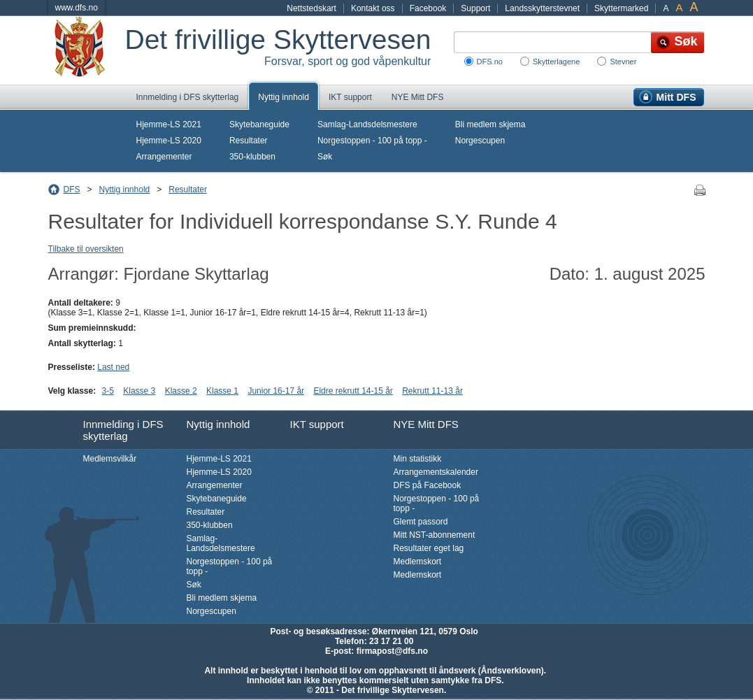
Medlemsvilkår (110, 459)
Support (475, 8)
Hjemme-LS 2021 (169, 124)
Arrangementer (164, 157)
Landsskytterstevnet (542, 8)
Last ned (113, 367)
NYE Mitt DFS (418, 97)
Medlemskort (418, 562)
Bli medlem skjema (490, 124)
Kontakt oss (373, 8)
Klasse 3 (139, 391)
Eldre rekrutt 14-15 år (353, 391)
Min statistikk (418, 459)
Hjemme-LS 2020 (169, 141)
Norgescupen (480, 141)
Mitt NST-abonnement (435, 535)
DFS (72, 190)
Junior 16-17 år (276, 391)
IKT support (350, 97)
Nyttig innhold (284, 97)
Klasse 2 (181, 391)
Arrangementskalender (436, 472)
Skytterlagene (556, 62)
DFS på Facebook (428, 485)
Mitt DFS (676, 97)
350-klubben (252, 157)
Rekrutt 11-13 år (432, 391)
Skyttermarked (621, 8)
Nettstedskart (311, 8)
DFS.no (490, 62)
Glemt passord (421, 522)
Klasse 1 (222, 391)
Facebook (428, 8)
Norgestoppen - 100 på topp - (372, 141)
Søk (325, 157)
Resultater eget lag (429, 548)
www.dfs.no (77, 8)
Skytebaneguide (259, 124)
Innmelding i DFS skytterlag (188, 97)
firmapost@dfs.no (392, 651)
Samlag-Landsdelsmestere (367, 124)
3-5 (108, 391)
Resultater (249, 141)
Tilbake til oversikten (86, 249)
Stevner (623, 62)
